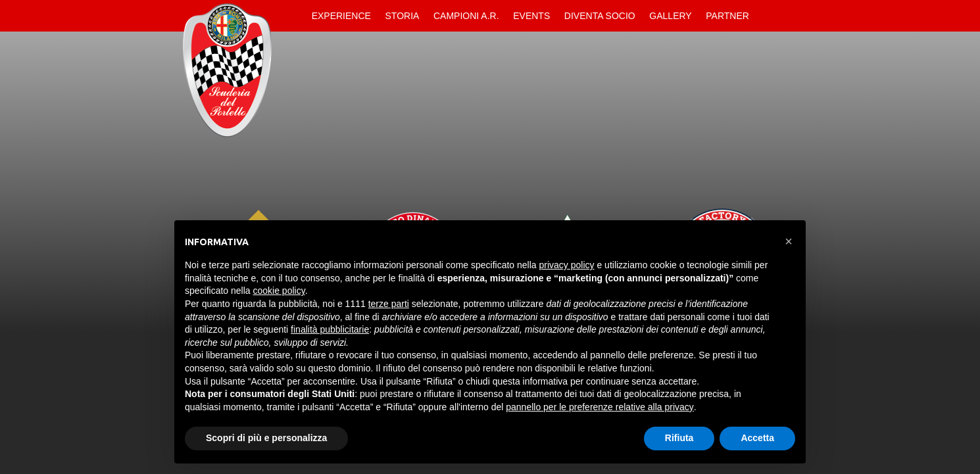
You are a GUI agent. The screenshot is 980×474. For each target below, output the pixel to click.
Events (531, 16)
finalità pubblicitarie (330, 329)
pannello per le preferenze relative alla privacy (600, 407)
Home (293, 16)
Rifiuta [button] (679, 438)
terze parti (389, 304)
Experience (341, 16)
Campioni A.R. (466, 16)
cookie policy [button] (279, 291)
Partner (727, 16)
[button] (789, 241)
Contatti (768, 16)
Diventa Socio (600, 16)
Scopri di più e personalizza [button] (266, 438)
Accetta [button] (757, 438)
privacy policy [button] (567, 265)
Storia (403, 16)
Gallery (670, 16)
